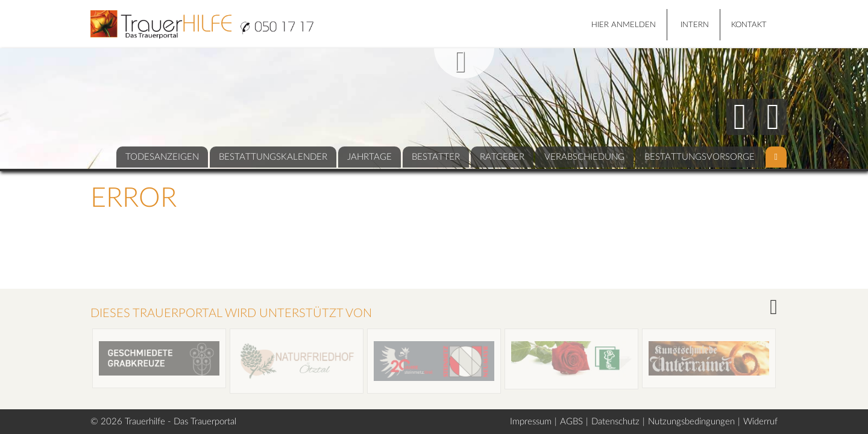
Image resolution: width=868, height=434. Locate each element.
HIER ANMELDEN (624, 25)
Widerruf (760, 422)
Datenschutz (615, 422)
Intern (695, 25)
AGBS (571, 422)
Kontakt (749, 25)
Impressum (531, 422)
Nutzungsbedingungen (691, 422)
